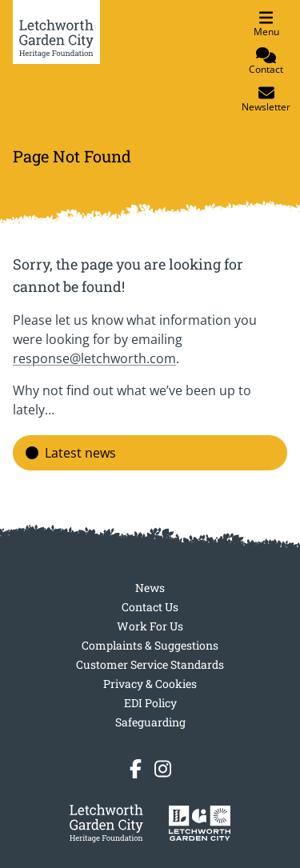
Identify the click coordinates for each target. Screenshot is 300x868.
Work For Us (150, 626)
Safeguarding (150, 722)
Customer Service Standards (150, 664)
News (150, 588)
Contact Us (150, 607)
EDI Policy (150, 703)
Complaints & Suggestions (150, 645)
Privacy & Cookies (150, 684)
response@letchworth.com (94, 358)
